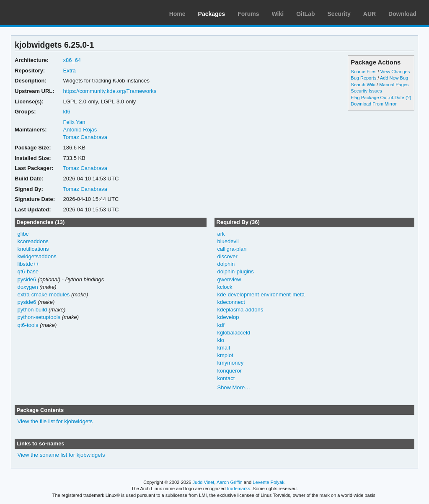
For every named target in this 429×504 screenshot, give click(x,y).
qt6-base (28, 271)
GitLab (305, 14)
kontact (226, 378)
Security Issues (366, 91)
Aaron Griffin (230, 482)
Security (339, 14)
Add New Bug (394, 78)
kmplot (225, 355)
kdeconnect (231, 302)
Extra (69, 71)
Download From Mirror (373, 104)
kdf (221, 325)
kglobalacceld (234, 333)
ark (221, 234)
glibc (23, 234)
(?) (408, 98)
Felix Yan (74, 122)
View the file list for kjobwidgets (55, 421)
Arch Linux (46, 13)
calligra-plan (232, 249)
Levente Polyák (268, 482)
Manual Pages (394, 85)
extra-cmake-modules (44, 294)
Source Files (363, 72)
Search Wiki (363, 85)
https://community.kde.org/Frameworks (110, 91)
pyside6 (27, 279)
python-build (32, 310)
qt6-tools (28, 325)
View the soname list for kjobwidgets (61, 455)
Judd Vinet (204, 482)
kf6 (66, 112)
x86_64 (72, 60)
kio (221, 340)
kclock (225, 287)
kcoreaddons (33, 241)
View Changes (395, 72)
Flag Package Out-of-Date (377, 98)
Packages (212, 14)
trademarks (239, 489)
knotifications (33, 249)
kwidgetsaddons (37, 256)
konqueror (229, 371)
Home (177, 14)
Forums (248, 14)
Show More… (234, 387)
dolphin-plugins (235, 271)
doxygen (28, 287)
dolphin (226, 264)
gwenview (229, 279)
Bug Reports (363, 78)
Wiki (278, 14)
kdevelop (228, 317)
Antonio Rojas (80, 130)
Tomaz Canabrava (85, 137)
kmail (223, 348)
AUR (370, 14)
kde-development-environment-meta (261, 294)
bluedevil (228, 241)
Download (402, 14)
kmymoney (230, 363)
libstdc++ (28, 264)
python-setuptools (39, 317)
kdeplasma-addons (240, 310)
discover (227, 256)
